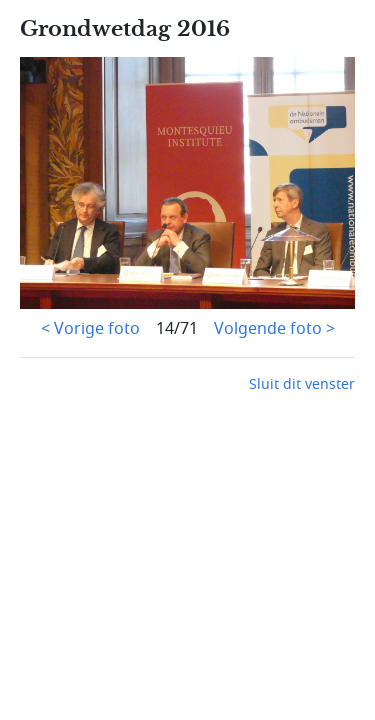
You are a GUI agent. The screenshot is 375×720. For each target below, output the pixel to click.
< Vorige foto (90, 329)
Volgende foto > (274, 329)
